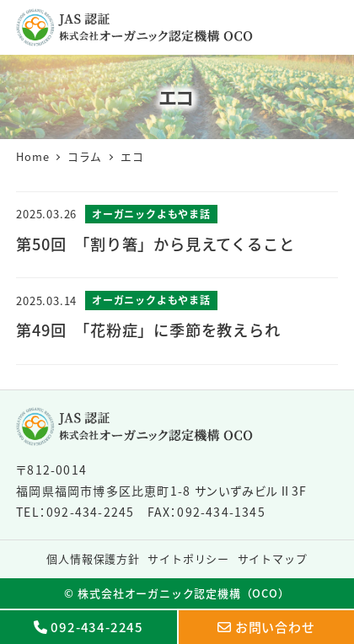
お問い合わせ (275, 627)
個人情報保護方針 (93, 558)
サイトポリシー (188, 558)
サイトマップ (273, 558)
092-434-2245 (97, 627)
